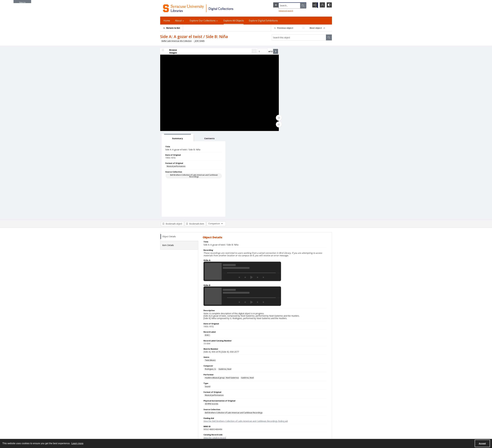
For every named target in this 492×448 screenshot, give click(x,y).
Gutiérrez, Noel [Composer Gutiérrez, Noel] (225, 283)
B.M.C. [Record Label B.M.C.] (208, 250)
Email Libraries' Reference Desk (173, 423)
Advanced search (280, 10)
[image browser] (171, 52)
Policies (281, 404)
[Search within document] (329, 37)
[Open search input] (307, 5)
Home (167, 21)
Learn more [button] (77, 443)
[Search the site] (285, 5)
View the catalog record (215, 352)
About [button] (180, 21)
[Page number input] (258, 52)
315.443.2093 (166, 407)
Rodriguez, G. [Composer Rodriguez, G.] (211, 283)
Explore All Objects (234, 21)
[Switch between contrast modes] (329, 5)
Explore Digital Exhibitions (263, 21)
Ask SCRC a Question (169, 420)
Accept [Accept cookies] (482, 443)
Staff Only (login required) (288, 431)
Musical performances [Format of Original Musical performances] (291, 81)
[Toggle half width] (275, 125)
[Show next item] (271, 52)
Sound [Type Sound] (208, 301)
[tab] (290, 52)
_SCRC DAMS (199, 41)
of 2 (266, 52)
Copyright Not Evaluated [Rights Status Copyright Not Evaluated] (215, 361)
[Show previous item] (250, 52)
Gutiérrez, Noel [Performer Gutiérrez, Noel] (247, 292)
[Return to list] (173, 28)
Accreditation (283, 418)
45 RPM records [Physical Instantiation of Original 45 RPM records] (211, 318)
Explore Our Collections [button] (204, 21)
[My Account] (322, 5)
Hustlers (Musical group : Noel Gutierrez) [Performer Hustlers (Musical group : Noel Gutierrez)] (222, 292)
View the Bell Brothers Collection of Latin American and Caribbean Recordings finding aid (246, 336)
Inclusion (281, 414)
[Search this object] (299, 37)
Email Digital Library (168, 416)
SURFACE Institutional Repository (174, 436)
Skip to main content (22, 2)
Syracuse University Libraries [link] (175, 401)
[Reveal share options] (314, 5)
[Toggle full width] (275, 118)
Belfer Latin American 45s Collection (177, 41)
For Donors (282, 421)
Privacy (281, 407)
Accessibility (283, 411)
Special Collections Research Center (175, 432)
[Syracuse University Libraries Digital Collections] (207, 8)
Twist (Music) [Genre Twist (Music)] (210, 275)
